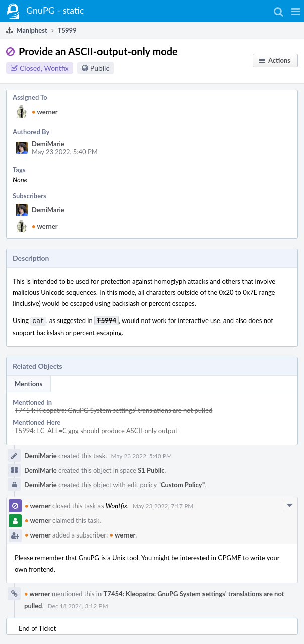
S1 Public (151, 469)
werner (45, 112)
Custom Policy (182, 484)
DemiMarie (48, 144)
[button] (296, 11)
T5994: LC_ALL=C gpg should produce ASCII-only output (96, 430)
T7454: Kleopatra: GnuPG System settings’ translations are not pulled (113, 409)
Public (100, 68)
